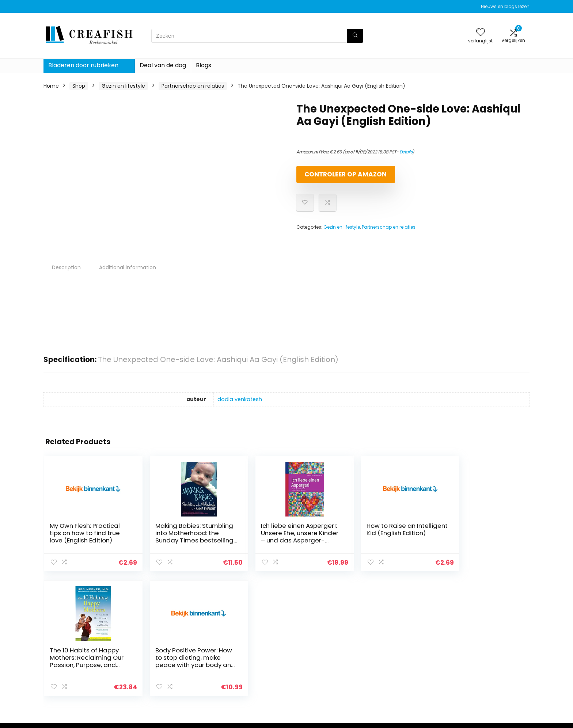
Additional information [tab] (128, 274)
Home (51, 86)
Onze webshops (398, 672)
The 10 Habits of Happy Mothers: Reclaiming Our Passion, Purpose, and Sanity (403, 546)
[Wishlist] (481, 33)
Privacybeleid (473, 642)
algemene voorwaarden (487, 652)
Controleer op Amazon (338, 177)
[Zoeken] (355, 36)
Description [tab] (66, 274)
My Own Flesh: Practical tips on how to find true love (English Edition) (74, 546)
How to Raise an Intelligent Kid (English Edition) (320, 539)
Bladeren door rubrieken (83, 65)
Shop (79, 86)
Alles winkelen (395, 652)
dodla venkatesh (240, 405)
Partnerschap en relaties (193, 86)
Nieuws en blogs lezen (505, 6)
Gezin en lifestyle (123, 86)
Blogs (204, 65)
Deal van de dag (163, 65)
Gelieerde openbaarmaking (491, 662)
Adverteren (392, 683)
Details (406, 152)
